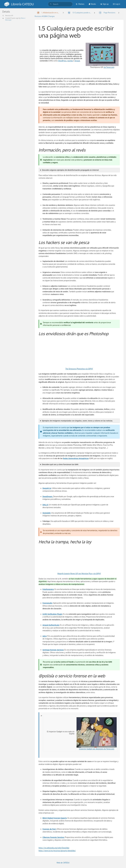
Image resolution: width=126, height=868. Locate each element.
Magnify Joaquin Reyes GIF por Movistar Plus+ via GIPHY (79, 574)
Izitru (45, 636)
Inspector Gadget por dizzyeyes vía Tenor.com (97, 734)
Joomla (70, 61)
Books (92, 4)
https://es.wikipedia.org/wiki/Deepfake (54, 848)
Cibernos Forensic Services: (54, 837)
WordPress (62, 61)
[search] (60, 4)
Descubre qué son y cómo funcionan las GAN (60, 464)
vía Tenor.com (109, 67)
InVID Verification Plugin (52, 614)
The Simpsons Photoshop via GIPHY (79, 369)
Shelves (80, 4)
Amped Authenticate (51, 625)
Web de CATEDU (63, 863)
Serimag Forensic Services (53, 650)
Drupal (77, 61)
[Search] (51, 4)
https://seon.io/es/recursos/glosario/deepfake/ (57, 851)
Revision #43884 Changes (45, 16)
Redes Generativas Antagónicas (76, 458)
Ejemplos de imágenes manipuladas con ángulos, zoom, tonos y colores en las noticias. (77, 421)
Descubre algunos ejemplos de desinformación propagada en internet (70, 170)
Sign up (104, 4)
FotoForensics (48, 589)
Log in (117, 4)
